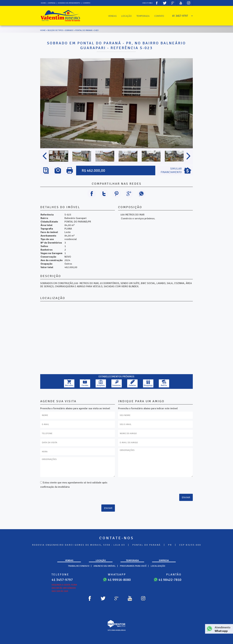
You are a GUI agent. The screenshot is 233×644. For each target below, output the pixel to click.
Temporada (143, 16)
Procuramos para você (133, 566)
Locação (126, 16)
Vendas (112, 16)
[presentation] (94, 494)
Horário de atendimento (69, 3)
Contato (86, 3)
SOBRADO (69, 30)
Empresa (52, 3)
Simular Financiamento (171, 170)
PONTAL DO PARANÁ (84, 30)
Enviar (108, 508)
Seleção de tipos (55, 30)
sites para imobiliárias (117, 630)
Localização (158, 566)
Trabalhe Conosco (79, 566)
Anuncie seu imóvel (105, 566)
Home (43, 3)
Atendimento (223, 629)
